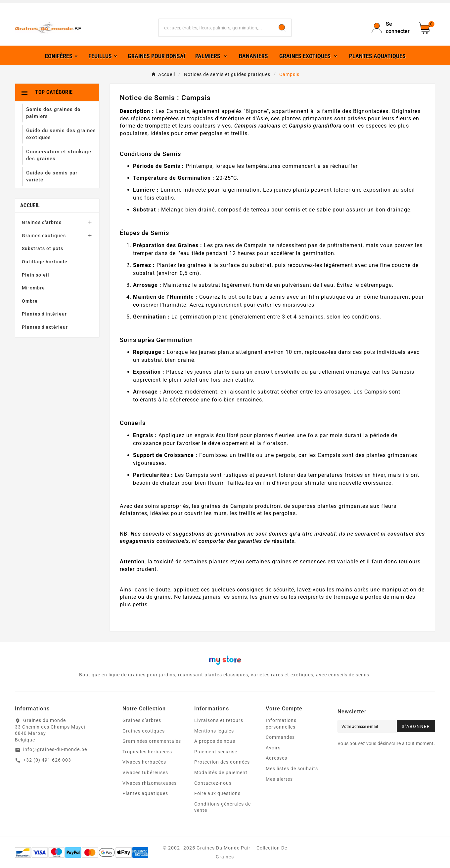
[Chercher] (216, 28)
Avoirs (273, 748)
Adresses (276, 758)
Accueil (30, 205)
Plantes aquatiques (145, 793)
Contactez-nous (213, 783)
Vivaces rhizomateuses (150, 783)
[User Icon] (391, 28)
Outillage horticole (45, 262)
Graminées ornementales (152, 741)
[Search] (282, 28)
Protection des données (222, 762)
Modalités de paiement (221, 773)
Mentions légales (214, 731)
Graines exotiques (44, 236)
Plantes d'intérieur (44, 314)
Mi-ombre (33, 288)
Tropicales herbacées (147, 752)
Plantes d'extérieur (45, 327)
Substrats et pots (43, 248)
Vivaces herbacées (144, 762)
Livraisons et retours (219, 720)
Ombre (30, 301)
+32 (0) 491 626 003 (47, 760)
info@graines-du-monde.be (55, 749)
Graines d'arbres (42, 222)
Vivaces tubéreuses (145, 773)
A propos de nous (215, 741)
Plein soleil (36, 275)
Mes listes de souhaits (292, 769)
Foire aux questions (217, 793)
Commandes (280, 737)
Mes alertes (279, 779)
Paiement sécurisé (216, 752)
